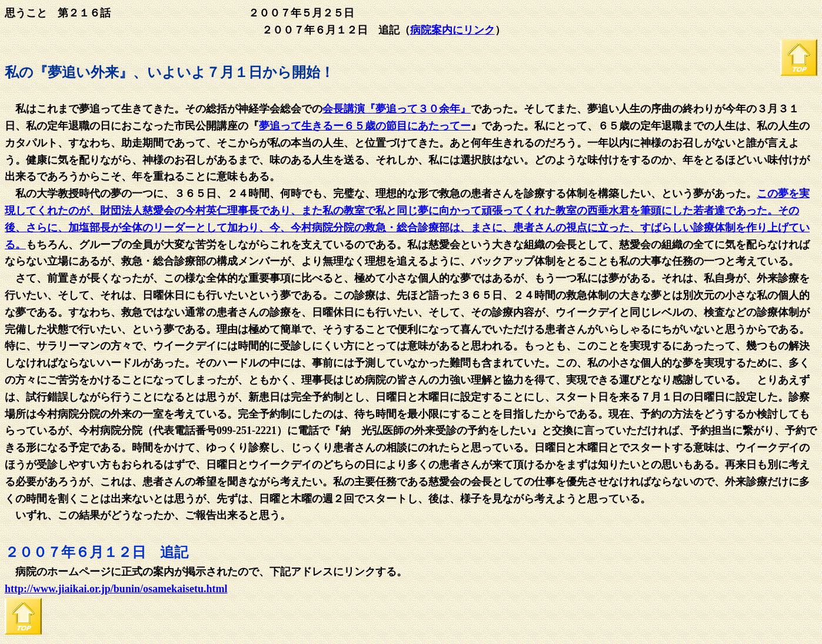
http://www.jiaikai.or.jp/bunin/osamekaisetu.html (116, 589)
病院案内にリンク (452, 30)
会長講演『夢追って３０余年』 (397, 109)
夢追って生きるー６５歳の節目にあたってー (365, 126)
